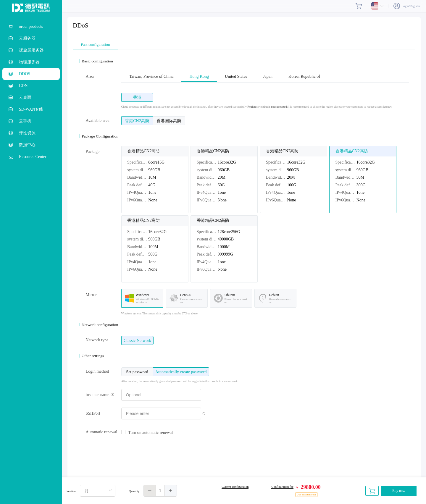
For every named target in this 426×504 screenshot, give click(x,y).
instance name (100, 395)
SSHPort (93, 413)
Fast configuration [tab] (95, 45)
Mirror (91, 295)
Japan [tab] (268, 77)
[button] (150, 491)
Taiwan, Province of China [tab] (151, 77)
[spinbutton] (160, 491)
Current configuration (235, 487)
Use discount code (306, 495)
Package (93, 152)
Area (90, 76)
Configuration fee (282, 487)
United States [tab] (236, 77)
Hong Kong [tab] (199, 77)
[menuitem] (31, 27)
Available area (98, 121)
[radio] (137, 97)
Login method (97, 371)
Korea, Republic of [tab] (304, 77)
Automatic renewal (102, 432)
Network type (97, 340)
